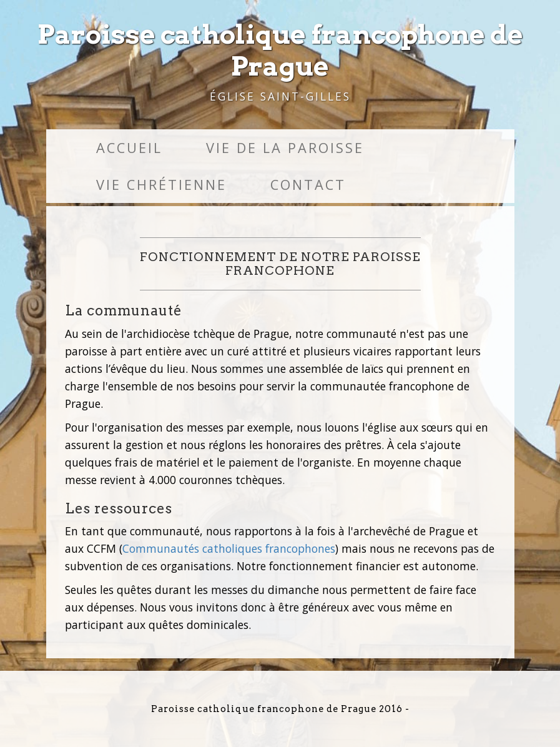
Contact (308, 185)
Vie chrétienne (161, 185)
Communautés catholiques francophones (229, 548)
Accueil (129, 148)
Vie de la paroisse (285, 148)
